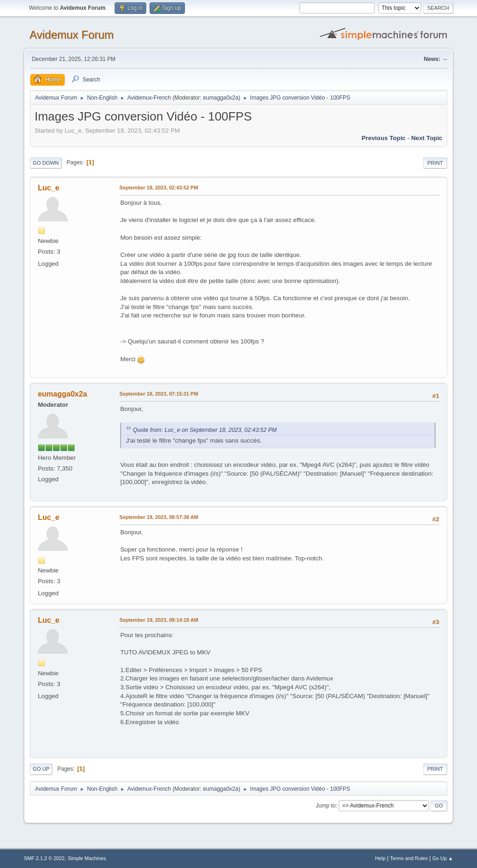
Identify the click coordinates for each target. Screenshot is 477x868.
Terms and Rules (409, 858)
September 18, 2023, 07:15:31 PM (159, 394)
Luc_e (48, 188)
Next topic (427, 138)
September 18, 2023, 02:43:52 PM (159, 188)
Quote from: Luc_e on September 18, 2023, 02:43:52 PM (205, 430)
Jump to (326, 806)
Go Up (41, 769)
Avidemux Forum (72, 35)
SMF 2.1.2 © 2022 (44, 858)
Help (380, 858)
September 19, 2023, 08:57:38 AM (159, 517)
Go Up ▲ (443, 858)
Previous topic (384, 138)
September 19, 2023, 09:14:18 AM (159, 620)
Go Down (46, 163)
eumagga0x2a (221, 98)
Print (435, 163)
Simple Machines (87, 858)
